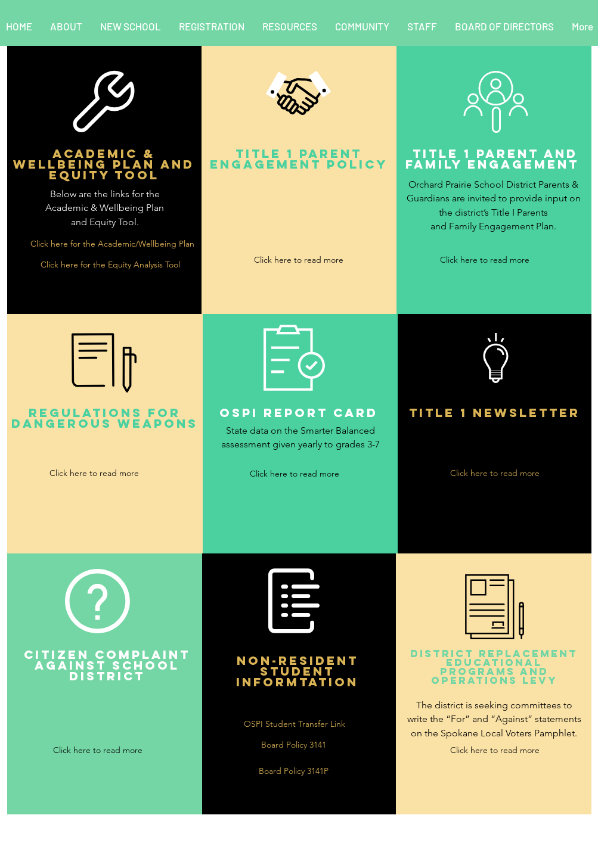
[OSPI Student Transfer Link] (295, 724)
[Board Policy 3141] (294, 745)
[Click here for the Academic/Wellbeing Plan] (112, 244)
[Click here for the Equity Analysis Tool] (110, 265)
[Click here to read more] (299, 260)
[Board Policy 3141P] (294, 771)
